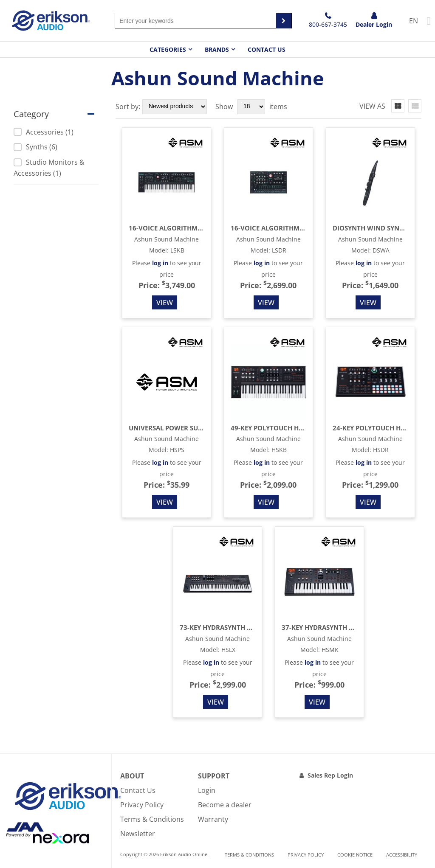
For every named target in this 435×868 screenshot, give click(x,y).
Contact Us (267, 49)
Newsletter (138, 834)
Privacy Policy (142, 805)
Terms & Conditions (152, 819)
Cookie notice (355, 855)
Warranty (213, 819)
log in (160, 263)
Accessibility (402, 855)
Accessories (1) (44, 132)
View (165, 303)
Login (207, 790)
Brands (217, 49)
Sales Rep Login (330, 775)
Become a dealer (225, 805)
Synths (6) (35, 147)
